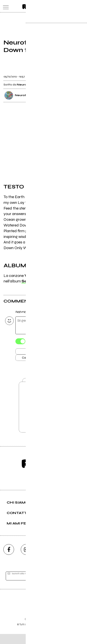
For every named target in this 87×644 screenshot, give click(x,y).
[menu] (5, 6)
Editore (43, 612)
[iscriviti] (75, 586)
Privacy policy (54, 629)
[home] (35, 6)
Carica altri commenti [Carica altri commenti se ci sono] (39, 360)
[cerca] (74, 6)
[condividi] (80, 75)
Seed (27, 282)
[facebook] (9, 560)
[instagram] (26, 560)
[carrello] (67, 6)
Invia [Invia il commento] (35, 353)
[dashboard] (82, 6)
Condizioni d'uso (34, 629)
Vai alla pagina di (43, 415)
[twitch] (61, 560)
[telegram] (78, 560)
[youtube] (43, 560)
